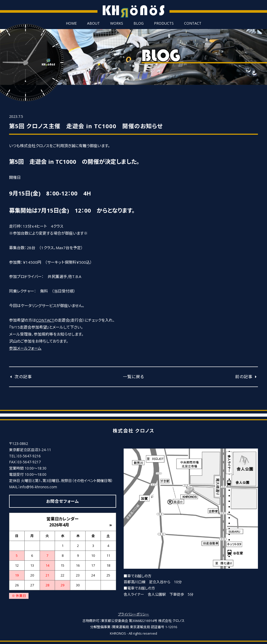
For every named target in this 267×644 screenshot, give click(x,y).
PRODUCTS (164, 23)
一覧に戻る (133, 377)
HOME (71, 23)
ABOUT (93, 23)
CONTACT (193, 23)
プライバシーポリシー (133, 614)
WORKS (117, 23)
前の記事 (247, 377)
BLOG (139, 23)
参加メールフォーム (25, 348)
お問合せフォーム (63, 501)
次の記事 (20, 377)
